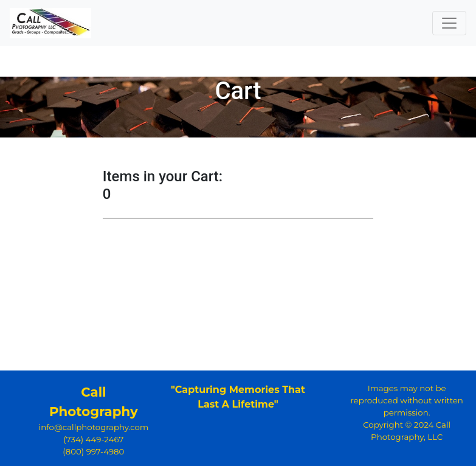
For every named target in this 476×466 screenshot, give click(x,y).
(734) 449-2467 (93, 439)
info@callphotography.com (94, 427)
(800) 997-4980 (93, 451)
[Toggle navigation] (449, 23)
